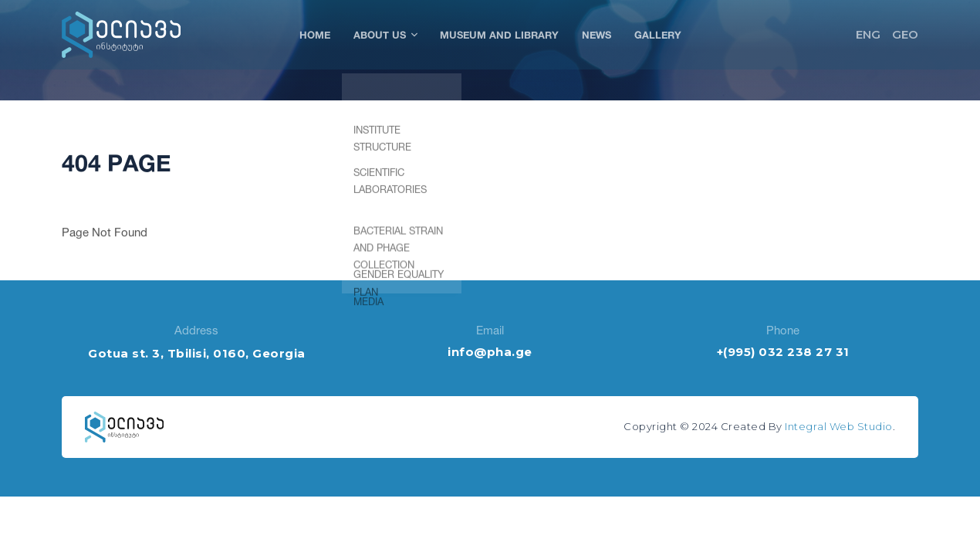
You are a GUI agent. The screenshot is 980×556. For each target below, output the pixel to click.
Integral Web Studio (839, 426)
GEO (905, 34)
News (596, 35)
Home (315, 35)
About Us (385, 35)
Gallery (658, 35)
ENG (868, 34)
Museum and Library (499, 35)
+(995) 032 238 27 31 (783, 352)
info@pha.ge (490, 352)
